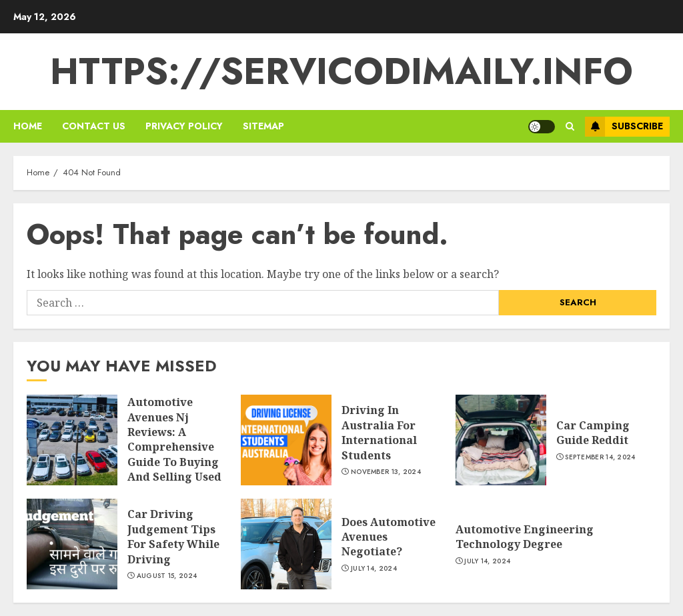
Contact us (94, 126)
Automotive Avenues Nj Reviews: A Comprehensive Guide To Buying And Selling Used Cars (174, 447)
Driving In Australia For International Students (379, 432)
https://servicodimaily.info (341, 71)
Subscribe (624, 127)
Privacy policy (184, 126)
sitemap (263, 126)
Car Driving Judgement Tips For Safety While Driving (173, 536)
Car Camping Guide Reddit (593, 433)
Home (28, 126)
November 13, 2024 (386, 472)
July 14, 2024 (374, 569)
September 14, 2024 (600, 457)
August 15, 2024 (167, 576)
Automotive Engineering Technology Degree (525, 537)
